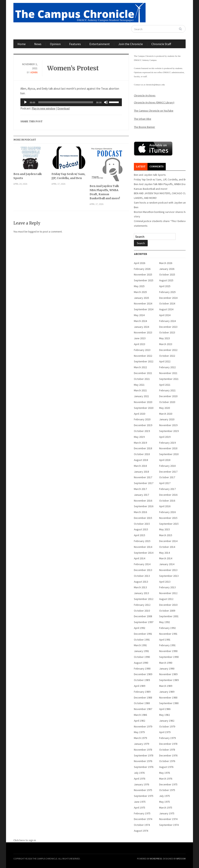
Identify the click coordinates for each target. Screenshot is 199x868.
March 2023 (166, 344)
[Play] (25, 102)
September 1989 (169, 680)
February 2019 (167, 443)
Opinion (55, 44)
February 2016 (167, 512)
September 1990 (169, 657)
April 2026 (140, 263)
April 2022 (165, 361)
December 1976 (168, 755)
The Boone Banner (144, 127)
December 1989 (143, 674)
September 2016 (144, 506)
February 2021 (167, 390)
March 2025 (140, 292)
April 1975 (140, 808)
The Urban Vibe (143, 119)
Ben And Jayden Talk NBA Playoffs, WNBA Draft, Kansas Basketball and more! (105, 192)
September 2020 (144, 408)
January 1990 (167, 669)
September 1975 (144, 796)
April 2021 (165, 385)
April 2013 (165, 582)
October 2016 (167, 501)
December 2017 (168, 472)
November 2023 (143, 332)
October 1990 (142, 657)
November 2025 (143, 274)
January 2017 (141, 495)
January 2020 (167, 419)
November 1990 (168, 651)
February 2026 (142, 269)
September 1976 (144, 767)
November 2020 (143, 402)
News (38, 44)
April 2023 (140, 344)
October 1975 (167, 790)
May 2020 (165, 408)
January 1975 (167, 813)
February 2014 (142, 564)
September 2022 (144, 361)
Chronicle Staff (161, 44)
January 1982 (167, 721)
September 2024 (144, 309)
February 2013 (167, 587)
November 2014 (143, 547)
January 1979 (141, 744)
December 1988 (143, 698)
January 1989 (167, 692)
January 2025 (141, 298)
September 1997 (144, 622)
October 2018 (142, 454)
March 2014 (166, 558)
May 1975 (165, 802)
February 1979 (167, 738)
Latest (141, 167)
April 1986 (165, 709)
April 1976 (140, 779)
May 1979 (139, 732)
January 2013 (141, 593)
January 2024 (141, 327)
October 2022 (167, 356)
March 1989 (166, 686)
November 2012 (168, 593)
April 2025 (165, 286)
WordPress (156, 859)
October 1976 (167, 761)
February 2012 (142, 605)
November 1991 (168, 634)
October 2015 (142, 524)
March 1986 (140, 715)
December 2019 (143, 425)
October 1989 (142, 680)
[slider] (66, 102)
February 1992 (167, 628)
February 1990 (142, 669)
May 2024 (139, 315)
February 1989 (142, 692)
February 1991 (167, 645)
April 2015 (140, 535)
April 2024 (165, 315)
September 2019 (169, 431)
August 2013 (141, 582)
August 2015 (141, 529)
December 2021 (143, 373)
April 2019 (165, 437)
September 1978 (144, 755)
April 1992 (140, 628)
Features (75, 44)
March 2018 (140, 466)
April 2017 (165, 483)
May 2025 (139, 286)
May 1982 (165, 715)
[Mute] (106, 102)
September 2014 (144, 553)
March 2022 (140, 367)
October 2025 (167, 274)
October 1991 (142, 640)
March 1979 (140, 738)
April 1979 (165, 732)
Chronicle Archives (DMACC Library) (154, 102)
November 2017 (143, 477)
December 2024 (168, 298)
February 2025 (167, 292)
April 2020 (140, 414)
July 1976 (139, 773)
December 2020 (168, 396)
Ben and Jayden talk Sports (28, 176)
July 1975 (165, 796)
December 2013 (143, 570)
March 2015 (166, 535)
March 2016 (140, 512)
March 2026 (166, 263)
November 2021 (168, 373)
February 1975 (142, 813)
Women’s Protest (73, 68)
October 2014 (167, 547)
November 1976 (143, 761)
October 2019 (142, 431)
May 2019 (139, 437)
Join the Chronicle (131, 44)
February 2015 (142, 541)
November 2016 (143, 501)
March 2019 (140, 443)
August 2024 (166, 309)
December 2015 (143, 518)
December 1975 (168, 784)
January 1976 (141, 784)
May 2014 (165, 553)
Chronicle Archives (145, 95)
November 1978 (143, 750)
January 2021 (141, 396)
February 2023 (142, 350)
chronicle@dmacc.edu (155, 85)
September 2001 (169, 616)
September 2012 (144, 599)
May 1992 (165, 622)
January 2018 (141, 472)
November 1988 (168, 698)
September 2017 (144, 483)
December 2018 (143, 448)
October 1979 (167, 726)
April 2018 (165, 460)
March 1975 (166, 808)
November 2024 (143, 303)
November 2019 (168, 425)
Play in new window (44, 108)
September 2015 (169, 524)
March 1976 (166, 779)
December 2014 (168, 541)
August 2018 (141, 460)
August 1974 (141, 831)
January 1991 (141, 651)
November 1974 (168, 819)
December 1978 (168, 744)
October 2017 (167, 477)
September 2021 (169, 379)
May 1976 (165, 773)
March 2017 (140, 489)
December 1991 (143, 634)
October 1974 (142, 825)
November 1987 (143, 709)
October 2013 (142, 576)
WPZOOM (181, 859)
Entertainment (100, 44)
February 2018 (167, 466)
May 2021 (139, 385)
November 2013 (168, 570)
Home (22, 44)
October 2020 (167, 402)
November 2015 (168, 518)
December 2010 (168, 605)
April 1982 (140, 721)
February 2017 (167, 489)
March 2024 (140, 321)
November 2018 (168, 448)
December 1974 (143, 819)
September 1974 (169, 825)
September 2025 (144, 280)
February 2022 (167, 367)
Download (63, 108)
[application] (71, 102)
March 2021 (140, 390)
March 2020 (166, 414)
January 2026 (167, 269)
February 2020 (142, 419)
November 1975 (143, 790)
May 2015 (165, 529)
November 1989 (168, 674)
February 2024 (167, 321)
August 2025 (166, 280)
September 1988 (169, 703)
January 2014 (167, 564)
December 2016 (168, 495)
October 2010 (142, 611)
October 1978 (167, 750)
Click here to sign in (25, 840)
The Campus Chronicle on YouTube (154, 111)
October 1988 (142, 703)
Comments (157, 167)
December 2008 (143, 616)
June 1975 (140, 802)
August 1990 (141, 663)
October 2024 (167, 303)
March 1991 (140, 645)
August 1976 (166, 767)
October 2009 (167, 611)
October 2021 (142, 379)
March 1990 (166, 663)
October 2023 (167, 332)
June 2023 (140, 338)
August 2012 (166, 599)
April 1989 (140, 686)
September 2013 (169, 576)
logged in (34, 232)
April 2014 (140, 558)
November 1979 (143, 726)
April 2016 (165, 506)
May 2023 (165, 338)
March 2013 (140, 587)
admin (34, 72)
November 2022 (143, 356)
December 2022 (168, 350)
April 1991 (165, 640)
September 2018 (169, 454)
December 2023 (168, 327)
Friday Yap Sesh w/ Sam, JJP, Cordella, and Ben (68, 176)
